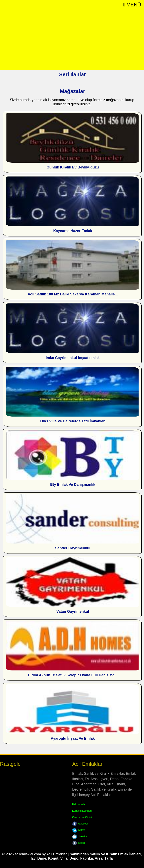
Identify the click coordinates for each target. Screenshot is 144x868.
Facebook (80, 824)
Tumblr (79, 843)
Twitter (78, 830)
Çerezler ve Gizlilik (82, 817)
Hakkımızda (79, 804)
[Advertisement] (72, 40)
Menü (132, 5)
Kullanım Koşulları (82, 811)
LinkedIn (80, 837)
